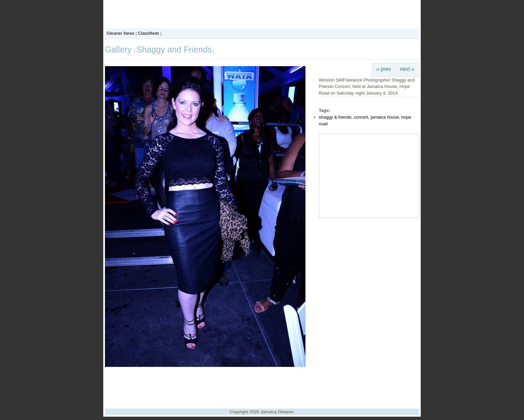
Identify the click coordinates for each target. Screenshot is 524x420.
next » (407, 69)
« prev (384, 69)
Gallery (119, 49)
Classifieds (149, 33)
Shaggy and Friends (174, 49)
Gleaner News (120, 33)
